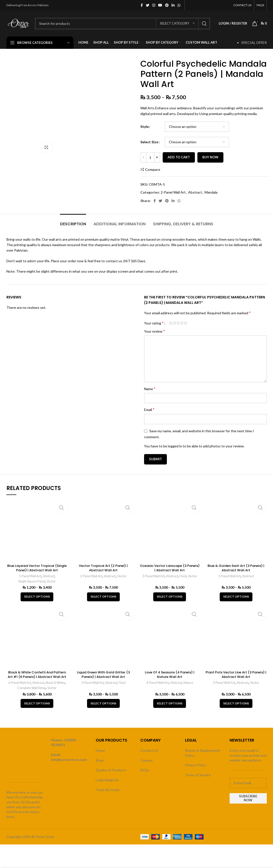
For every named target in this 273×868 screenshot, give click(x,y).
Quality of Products (111, 770)
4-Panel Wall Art (157, 683)
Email (149, 409)
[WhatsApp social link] (179, 5)
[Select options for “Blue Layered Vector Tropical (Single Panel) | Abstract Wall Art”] (37, 597)
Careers (147, 760)
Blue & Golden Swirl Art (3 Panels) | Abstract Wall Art (236, 568)
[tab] (73, 221)
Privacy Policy (196, 765)
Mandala (211, 192)
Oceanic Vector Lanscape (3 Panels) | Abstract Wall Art (170, 568)
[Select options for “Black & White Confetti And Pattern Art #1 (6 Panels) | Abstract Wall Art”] (37, 703)
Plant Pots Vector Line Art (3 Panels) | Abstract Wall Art (236, 674)
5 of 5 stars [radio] (186, 323)
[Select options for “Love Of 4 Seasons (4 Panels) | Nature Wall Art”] (170, 703)
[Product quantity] (150, 157)
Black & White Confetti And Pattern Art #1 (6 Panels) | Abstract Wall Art (37, 677)
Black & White (56, 683)
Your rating (154, 323)
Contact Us (149, 750)
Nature (190, 683)
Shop (100, 760)
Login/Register (107, 780)
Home (100, 750)
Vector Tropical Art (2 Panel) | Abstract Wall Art (103, 568)
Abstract (195, 192)
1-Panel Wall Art (30, 576)
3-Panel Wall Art (152, 576)
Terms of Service (198, 775)
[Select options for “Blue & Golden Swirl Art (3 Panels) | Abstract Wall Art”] (236, 597)
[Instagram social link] (154, 5)
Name (150, 389)
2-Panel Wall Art (173, 192)
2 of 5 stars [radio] (174, 323)
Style (145, 127)
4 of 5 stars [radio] (182, 323)
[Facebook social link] (142, 5)
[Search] (123, 24)
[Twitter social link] (148, 5)
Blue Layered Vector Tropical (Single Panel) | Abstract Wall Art (37, 568)
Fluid (184, 576)
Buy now (210, 157)
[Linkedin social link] (173, 5)
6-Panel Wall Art (18, 683)
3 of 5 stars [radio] (178, 323)
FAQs (145, 770)
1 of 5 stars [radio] (171, 323)
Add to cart (179, 157)
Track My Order (108, 790)
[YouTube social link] (160, 5)
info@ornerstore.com (69, 760)
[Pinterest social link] (167, 5)
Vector (52, 581)
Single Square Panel (31, 581)
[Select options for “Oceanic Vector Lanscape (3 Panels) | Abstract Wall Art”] (170, 597)
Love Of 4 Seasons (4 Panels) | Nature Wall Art (170, 674)
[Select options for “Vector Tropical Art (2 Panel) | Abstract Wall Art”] (103, 597)
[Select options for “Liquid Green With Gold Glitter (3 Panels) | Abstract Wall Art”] (103, 703)
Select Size (149, 142)
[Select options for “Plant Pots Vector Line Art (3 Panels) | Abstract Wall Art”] (236, 703)
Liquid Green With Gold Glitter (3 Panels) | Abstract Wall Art (103, 674)
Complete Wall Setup (31, 688)
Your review (154, 331)
